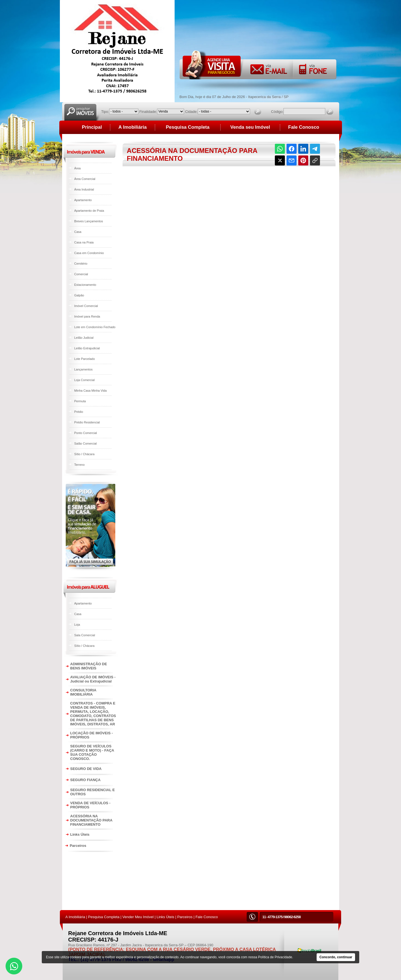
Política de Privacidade (275, 957)
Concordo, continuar (336, 957)
